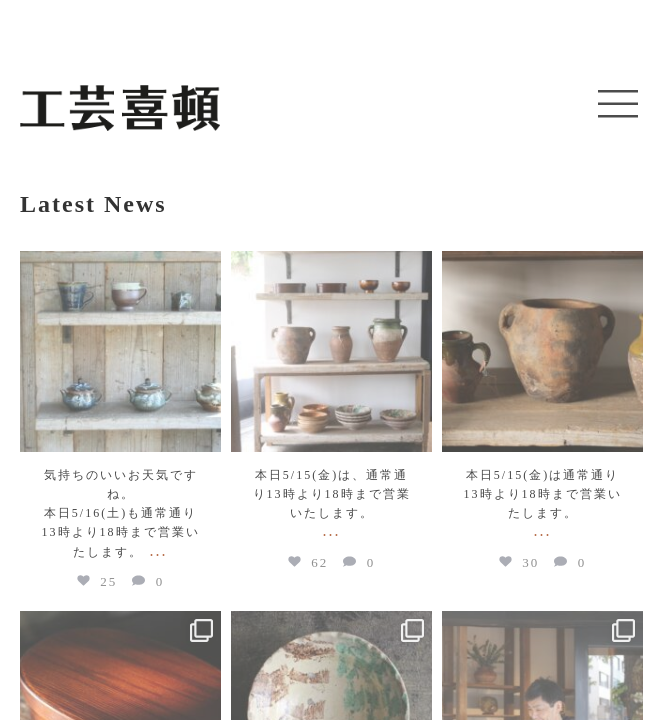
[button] (618, 105)
